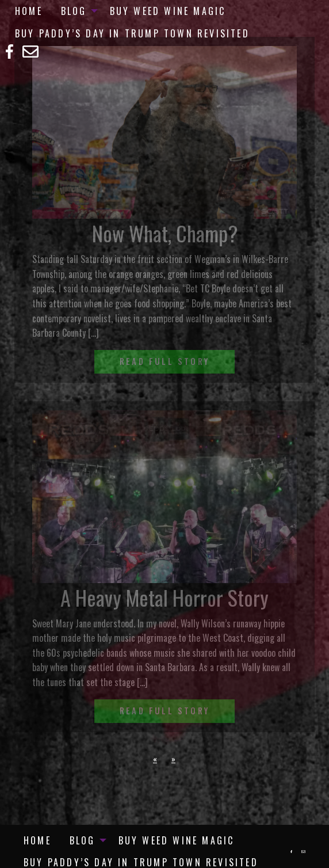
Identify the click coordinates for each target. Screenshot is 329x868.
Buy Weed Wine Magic (168, 11)
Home (29, 11)
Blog (74, 11)
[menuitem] (29, 11)
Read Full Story (164, 361)
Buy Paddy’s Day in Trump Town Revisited (132, 33)
